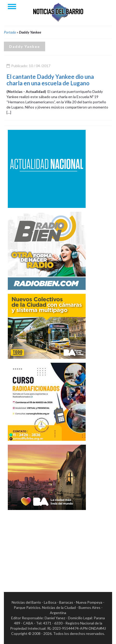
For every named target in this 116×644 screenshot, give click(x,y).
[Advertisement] (47, 546)
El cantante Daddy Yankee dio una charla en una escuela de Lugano (50, 80)
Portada (10, 32)
